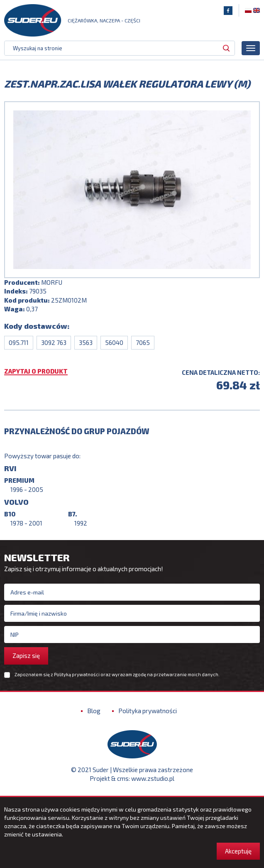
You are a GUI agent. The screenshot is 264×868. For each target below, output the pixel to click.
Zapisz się (26, 655)
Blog (94, 711)
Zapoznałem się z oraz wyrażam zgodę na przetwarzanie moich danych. (117, 675)
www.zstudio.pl (153, 778)
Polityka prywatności (148, 711)
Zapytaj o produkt (36, 372)
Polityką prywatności (77, 674)
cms (123, 778)
